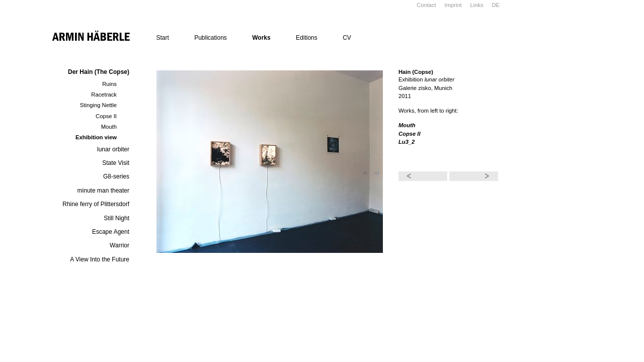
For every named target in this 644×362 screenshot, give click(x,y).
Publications (211, 38)
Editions (307, 38)
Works (261, 38)
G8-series (116, 176)
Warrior (119, 245)
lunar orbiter (113, 149)
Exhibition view (96, 137)
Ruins (109, 84)
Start (162, 38)
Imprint (453, 5)
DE (496, 5)
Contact (426, 5)
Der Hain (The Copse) (99, 72)
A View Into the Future (100, 259)
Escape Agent (111, 232)
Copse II (106, 116)
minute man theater (103, 191)
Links (477, 5)
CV (347, 38)
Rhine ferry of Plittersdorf (96, 204)
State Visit (116, 163)
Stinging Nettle (98, 105)
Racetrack (104, 95)
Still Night (116, 218)
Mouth (109, 127)
